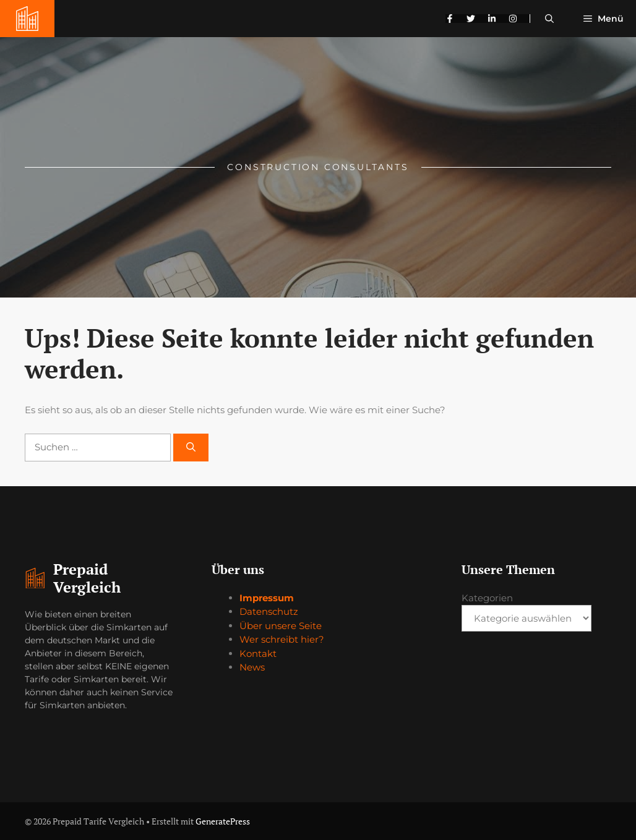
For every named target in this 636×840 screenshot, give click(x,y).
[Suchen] (191, 448)
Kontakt (258, 654)
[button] (549, 19)
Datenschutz (269, 611)
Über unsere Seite (281, 626)
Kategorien (487, 598)
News (252, 667)
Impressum (267, 598)
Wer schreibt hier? (282, 639)
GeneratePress (223, 821)
